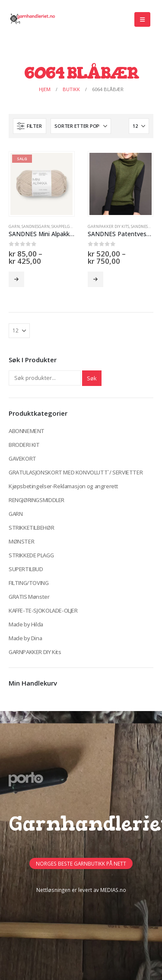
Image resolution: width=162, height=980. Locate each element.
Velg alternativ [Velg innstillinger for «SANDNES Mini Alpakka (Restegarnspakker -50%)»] (16, 279)
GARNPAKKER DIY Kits (108, 226)
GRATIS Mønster (29, 597)
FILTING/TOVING (29, 583)
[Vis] (139, 126)
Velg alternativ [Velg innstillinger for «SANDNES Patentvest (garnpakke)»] (95, 279)
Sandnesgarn (36, 226)
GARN (14, 226)
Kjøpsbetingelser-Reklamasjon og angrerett (64, 486)
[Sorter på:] (81, 126)
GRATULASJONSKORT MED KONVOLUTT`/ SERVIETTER (76, 472)
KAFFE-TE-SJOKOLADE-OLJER (43, 610)
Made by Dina (25, 638)
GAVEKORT (22, 458)
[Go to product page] (41, 184)
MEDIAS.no (113, 890)
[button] (142, 19)
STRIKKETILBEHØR (31, 528)
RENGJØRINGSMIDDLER (37, 500)
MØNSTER (21, 541)
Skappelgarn (65, 226)
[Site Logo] (32, 19)
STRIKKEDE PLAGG (31, 555)
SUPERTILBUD (26, 569)
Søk (92, 378)
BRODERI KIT (24, 445)
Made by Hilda (26, 624)
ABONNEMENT (27, 431)
